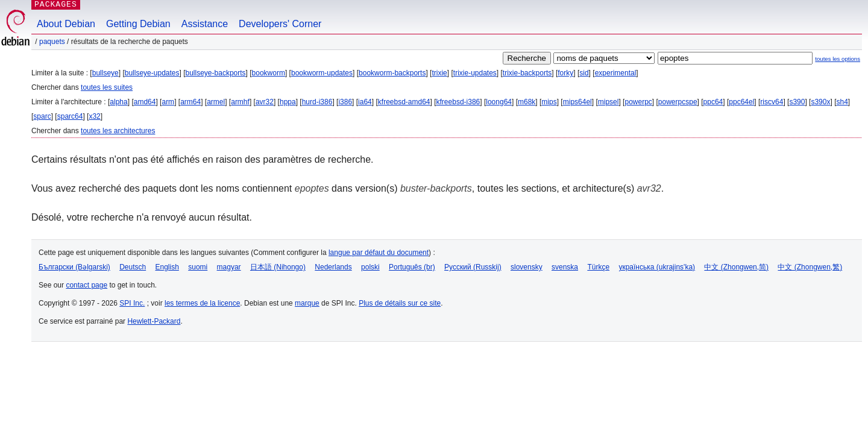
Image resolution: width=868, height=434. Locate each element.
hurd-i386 (317, 102)
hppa (288, 102)
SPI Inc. (132, 303)
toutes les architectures (118, 131)
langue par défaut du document (379, 253)
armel (216, 102)
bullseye (105, 73)
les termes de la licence (202, 303)
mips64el (577, 102)
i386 (345, 102)
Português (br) (412, 267)
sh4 (842, 102)
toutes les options (838, 59)
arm (168, 102)
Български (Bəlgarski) (74, 267)
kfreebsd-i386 (458, 102)
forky (565, 73)
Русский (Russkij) (473, 267)
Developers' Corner (280, 24)
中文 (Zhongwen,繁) (810, 267)
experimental (616, 73)
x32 (94, 116)
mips (549, 102)
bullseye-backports (216, 73)
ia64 (365, 102)
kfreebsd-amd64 (404, 102)
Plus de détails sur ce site (400, 303)
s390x (820, 102)
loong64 (499, 102)
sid (584, 73)
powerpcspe (678, 102)
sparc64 (70, 116)
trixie (439, 73)
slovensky (527, 267)
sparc (42, 116)
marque (307, 303)
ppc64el (741, 102)
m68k (527, 102)
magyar (229, 267)
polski (370, 267)
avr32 (265, 102)
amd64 (145, 102)
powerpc (638, 102)
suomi (198, 267)
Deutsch (133, 267)
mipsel (609, 102)
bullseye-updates (152, 73)
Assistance (205, 24)
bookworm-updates (322, 73)
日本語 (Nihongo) (278, 267)
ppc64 (713, 102)
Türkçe (598, 267)
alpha (118, 102)
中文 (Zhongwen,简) (736, 267)
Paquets (52, 42)
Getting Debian (138, 24)
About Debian (66, 24)
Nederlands (333, 267)
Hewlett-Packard (154, 321)
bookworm (269, 73)
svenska (565, 267)
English (167, 267)
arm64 (190, 102)
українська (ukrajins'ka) (657, 267)
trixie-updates (475, 73)
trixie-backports (527, 73)
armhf (240, 102)
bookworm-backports (392, 73)
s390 (797, 102)
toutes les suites (107, 87)
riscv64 (772, 102)
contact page (86, 285)
